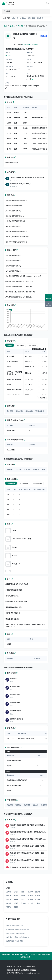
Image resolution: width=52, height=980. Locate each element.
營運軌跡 (23, 18)
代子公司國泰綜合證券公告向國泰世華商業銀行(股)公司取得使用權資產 (27, 825)
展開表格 (42, 398)
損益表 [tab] (10, 345)
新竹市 (9, 896)
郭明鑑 (9, 138)
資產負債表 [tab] (32, 345)
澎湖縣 (23, 903)
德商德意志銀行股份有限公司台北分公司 (19, 281)
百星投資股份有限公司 (13, 271)
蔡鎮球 (9, 123)
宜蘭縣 (38, 892)
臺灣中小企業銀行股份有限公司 (18, 937)
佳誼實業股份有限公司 (39, 118)
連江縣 (30, 892)
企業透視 (6, 18)
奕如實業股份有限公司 (13, 255)
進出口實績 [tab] (11, 483)
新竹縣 (16, 896)
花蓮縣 (16, 907)
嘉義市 (23, 899)
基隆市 (16, 892)
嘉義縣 (30, 899)
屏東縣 (38, 903)
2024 (12, 706)
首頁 (5, 26)
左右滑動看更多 (39, 349)
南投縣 (16, 899)
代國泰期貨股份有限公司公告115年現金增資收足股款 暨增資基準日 (27, 832)
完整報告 (48, 304)
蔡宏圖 (8, 55)
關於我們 (10, 970)
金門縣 (30, 903)
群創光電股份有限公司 (15, 941)
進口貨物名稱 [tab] (24, 483)
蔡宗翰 (9, 118)
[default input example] (26, 11)
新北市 (23, 892)
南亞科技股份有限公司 (15, 926)
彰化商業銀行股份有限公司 (16, 933)
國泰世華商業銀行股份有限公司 (16, 242)
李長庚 (9, 149)
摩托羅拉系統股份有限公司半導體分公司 (19, 297)
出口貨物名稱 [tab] (37, 483)
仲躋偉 (9, 128)
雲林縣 (38, 899)
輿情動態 (40, 18)
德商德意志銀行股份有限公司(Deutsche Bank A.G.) (23, 276)
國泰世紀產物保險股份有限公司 (16, 200)
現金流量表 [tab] (20, 345)
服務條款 (17, 970)
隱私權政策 (25, 970)
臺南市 (9, 903)
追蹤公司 (48, 297)
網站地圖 (33, 970)
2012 (11, 698)
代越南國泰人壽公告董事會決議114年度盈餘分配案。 (28, 839)
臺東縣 (9, 907)
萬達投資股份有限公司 (13, 261)
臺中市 (38, 896)
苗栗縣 (30, 896)
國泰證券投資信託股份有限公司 (16, 231)
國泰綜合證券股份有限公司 (15, 216)
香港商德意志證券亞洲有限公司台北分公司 (20, 292)
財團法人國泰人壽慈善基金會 (42, 144)
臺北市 (12, 26)
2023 (12, 690)
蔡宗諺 (9, 133)
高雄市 (16, 903)
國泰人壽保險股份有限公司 (15, 206)
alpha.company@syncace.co (29, 973)
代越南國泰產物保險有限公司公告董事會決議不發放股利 (28, 846)
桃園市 (23, 896)
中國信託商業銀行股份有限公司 (18, 930)
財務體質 (15, 18)
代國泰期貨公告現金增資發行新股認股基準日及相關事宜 (28, 867)
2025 (12, 681)
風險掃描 (32, 18)
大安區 (20, 26)
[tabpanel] (26, 374)
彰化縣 (9, 899)
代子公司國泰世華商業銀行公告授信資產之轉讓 (27, 853)
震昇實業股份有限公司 (39, 133)
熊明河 (9, 144)
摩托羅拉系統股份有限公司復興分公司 (19, 287)
